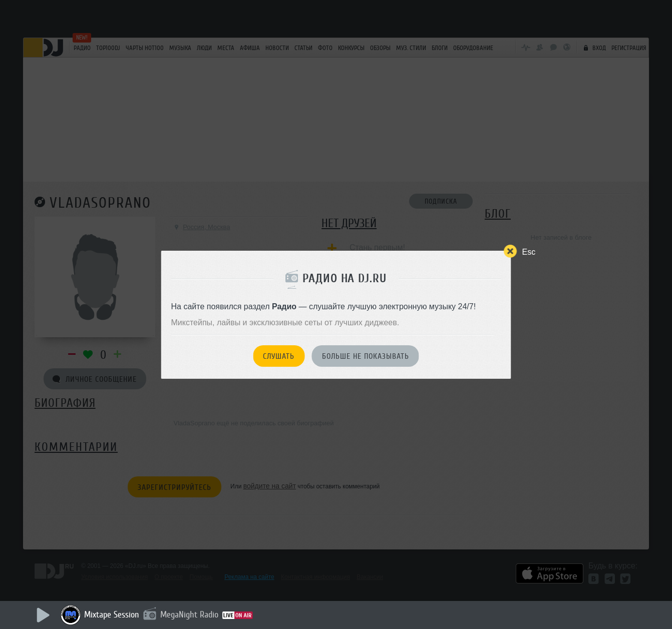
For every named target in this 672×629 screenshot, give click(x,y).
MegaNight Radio (189, 614)
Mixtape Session (112, 614)
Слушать (279, 356)
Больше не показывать (366, 356)
